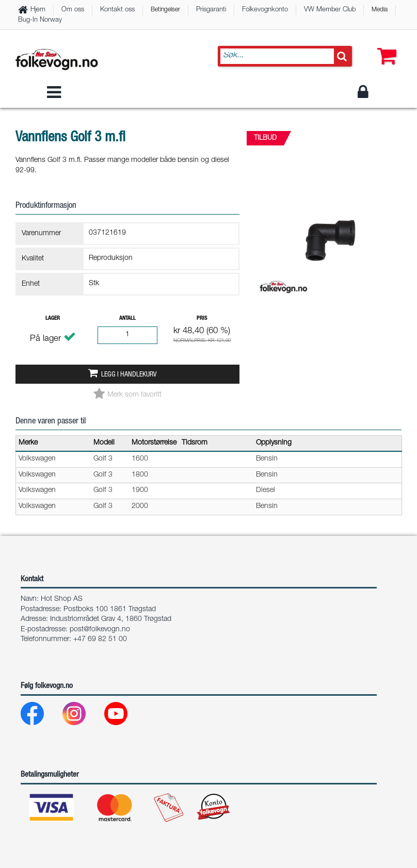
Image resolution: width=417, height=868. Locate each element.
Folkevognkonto (265, 10)
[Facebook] (41, 716)
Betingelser (165, 10)
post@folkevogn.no (100, 630)
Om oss (73, 10)
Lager (53, 318)
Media (380, 10)
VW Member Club (330, 10)
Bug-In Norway (40, 20)
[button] (384, 46)
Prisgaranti (211, 10)
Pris (202, 318)
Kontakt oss (117, 10)
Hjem (38, 10)
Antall (127, 318)
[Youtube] (124, 716)
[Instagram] (82, 716)
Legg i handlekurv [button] (129, 375)
